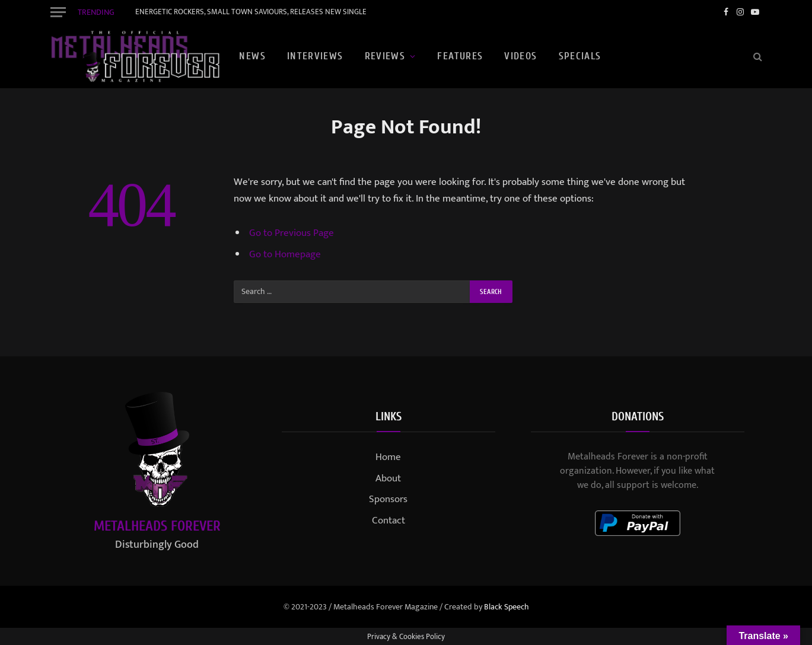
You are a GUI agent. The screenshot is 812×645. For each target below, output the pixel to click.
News (252, 56)
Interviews (315, 56)
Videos (520, 56)
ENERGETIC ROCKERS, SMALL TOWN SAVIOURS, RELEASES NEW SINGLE (251, 12)
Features (460, 56)
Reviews (385, 56)
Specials (580, 56)
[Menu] (58, 12)
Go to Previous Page (292, 233)
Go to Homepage (285, 254)
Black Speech (507, 607)
